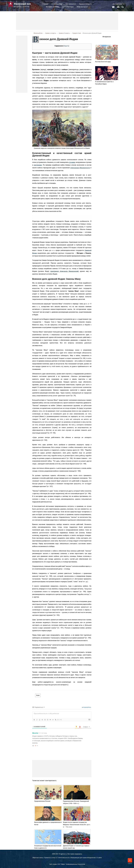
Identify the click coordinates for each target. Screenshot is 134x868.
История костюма (53, 7)
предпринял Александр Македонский (64, 271)
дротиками (38, 165)
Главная (45, 4)
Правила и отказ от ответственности (57, 858)
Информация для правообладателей (83, 858)
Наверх (130, 861)
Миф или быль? (82, 7)
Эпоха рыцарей (57, 4)
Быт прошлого (71, 4)
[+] (61, 720)
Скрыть (66, 46)
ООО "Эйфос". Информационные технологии (71, 864)
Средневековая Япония (42, 801)
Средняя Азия (77, 33)
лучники (72, 162)
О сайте (99, 858)
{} (58, 720)
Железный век (38, 33)
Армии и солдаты (85, 4)
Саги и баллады (68, 7)
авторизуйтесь (86, 707)
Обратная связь (38, 858)
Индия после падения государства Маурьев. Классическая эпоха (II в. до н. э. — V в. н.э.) (77, 825)
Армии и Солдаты (64, 33)
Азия (38, 695)
